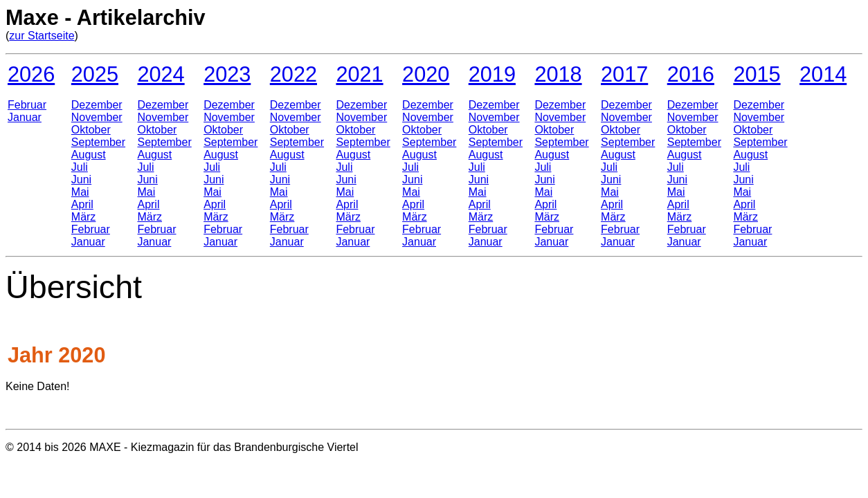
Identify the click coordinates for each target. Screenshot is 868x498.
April (82, 204)
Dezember (97, 105)
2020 (426, 74)
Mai (80, 192)
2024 (161, 74)
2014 (823, 74)
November (97, 117)
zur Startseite (42, 36)
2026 (31, 74)
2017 (624, 74)
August (89, 155)
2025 (95, 74)
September (98, 142)
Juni (81, 179)
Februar (27, 105)
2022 (293, 74)
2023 (227, 74)
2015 (757, 74)
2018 (558, 74)
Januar (25, 117)
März (84, 217)
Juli (80, 167)
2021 (359, 74)
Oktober (91, 130)
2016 (691, 74)
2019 (492, 74)
